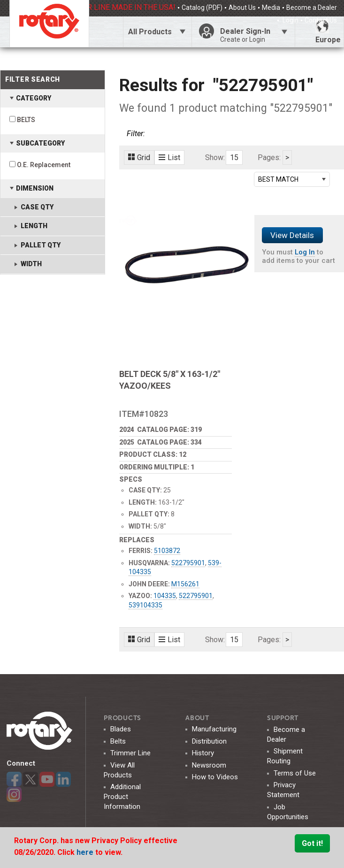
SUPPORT (283, 718)
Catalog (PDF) (202, 8)
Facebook (14, 779)
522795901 (188, 563)
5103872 (167, 551)
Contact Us (321, 20)
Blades (121, 729)
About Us (242, 8)
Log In (305, 252)
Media (271, 8)
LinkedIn (63, 779)
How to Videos (215, 777)
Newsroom (209, 765)
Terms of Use (295, 773)
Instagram (14, 794)
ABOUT (197, 718)
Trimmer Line (130, 753)
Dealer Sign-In (254, 35)
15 (234, 157)
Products (122, 718)
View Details (292, 235)
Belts (118, 741)
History (203, 753)
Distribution (209, 741)
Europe (328, 32)
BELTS (26, 120)
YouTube (47, 779)
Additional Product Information (122, 797)
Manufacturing (214, 729)
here (86, 852)
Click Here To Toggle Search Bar (106, 32)
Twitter (31, 779)
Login (290, 20)
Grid (139, 157)
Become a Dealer (312, 8)
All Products (150, 32)
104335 (165, 596)
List (169, 157)
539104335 (145, 605)
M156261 (185, 584)
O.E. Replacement (44, 165)
